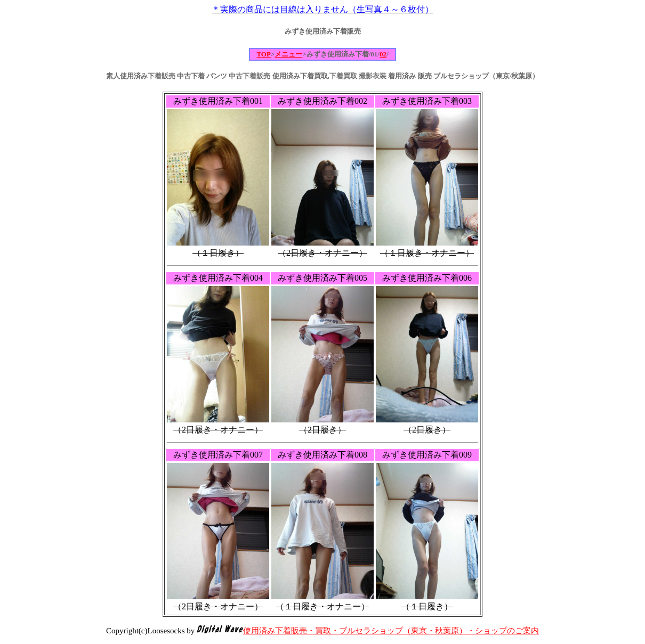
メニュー (288, 54)
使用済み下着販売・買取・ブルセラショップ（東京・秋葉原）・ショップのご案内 (391, 631)
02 (383, 54)
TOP (264, 54)
